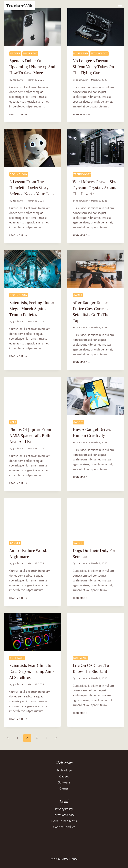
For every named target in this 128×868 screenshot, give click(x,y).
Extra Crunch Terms (64, 821)
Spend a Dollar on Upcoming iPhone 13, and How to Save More (32, 67)
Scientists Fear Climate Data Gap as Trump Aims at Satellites (32, 671)
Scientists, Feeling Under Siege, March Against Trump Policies (32, 308)
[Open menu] (120, 7)
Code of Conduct (64, 827)
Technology (99, 53)
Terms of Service (64, 815)
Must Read (30, 53)
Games (78, 295)
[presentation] (32, 27)
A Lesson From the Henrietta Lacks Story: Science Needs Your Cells (32, 188)
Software (17, 658)
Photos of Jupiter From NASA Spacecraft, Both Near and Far (30, 435)
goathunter (18, 80)
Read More (18, 115)
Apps (13, 422)
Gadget (15, 53)
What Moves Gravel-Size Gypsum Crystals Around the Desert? (95, 188)
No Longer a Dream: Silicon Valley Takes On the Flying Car (93, 67)
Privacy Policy (64, 809)
